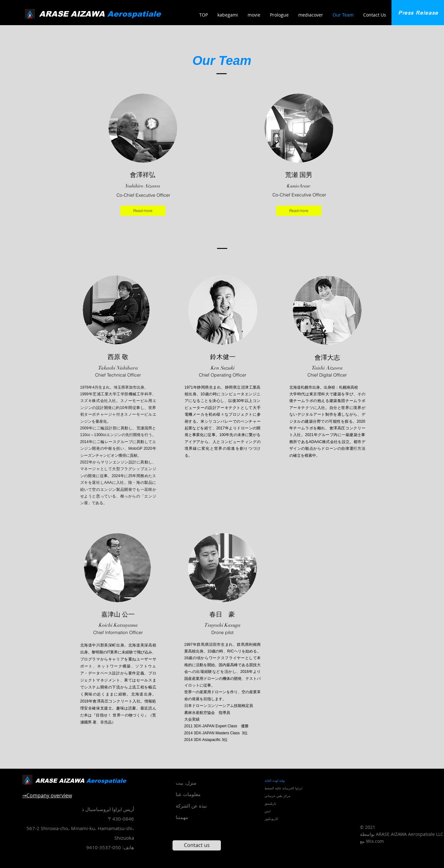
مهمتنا (182, 817)
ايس (268, 811)
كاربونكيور (271, 819)
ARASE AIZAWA (100, 14)
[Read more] (143, 211)
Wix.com (375, 841)
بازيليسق (270, 804)
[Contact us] (197, 845)
